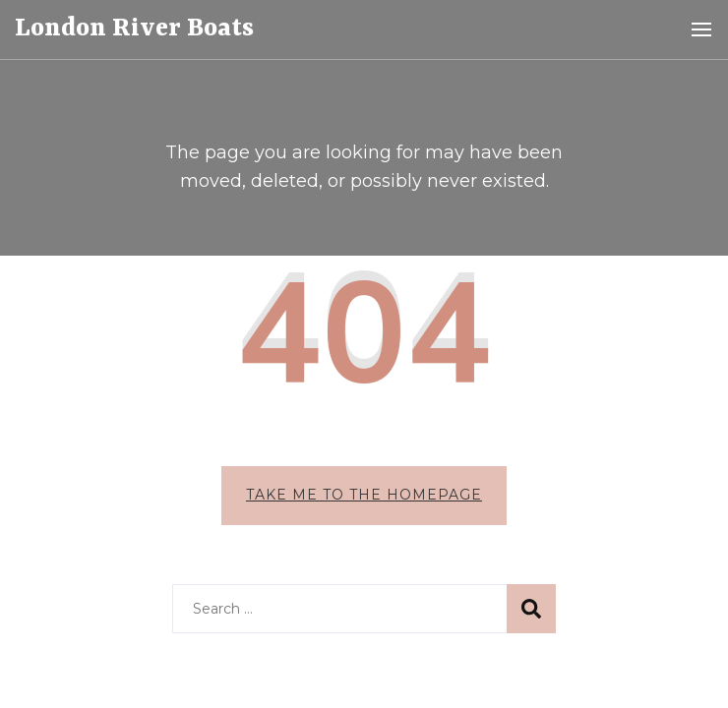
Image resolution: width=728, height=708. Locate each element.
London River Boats (134, 29)
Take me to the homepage (364, 435)
